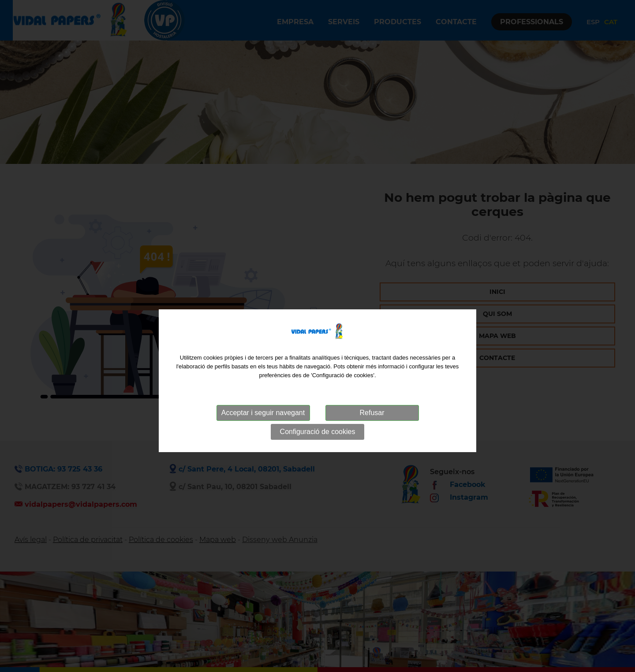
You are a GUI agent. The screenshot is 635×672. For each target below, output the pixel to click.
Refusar (372, 425)
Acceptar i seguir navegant (263, 425)
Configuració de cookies (318, 444)
